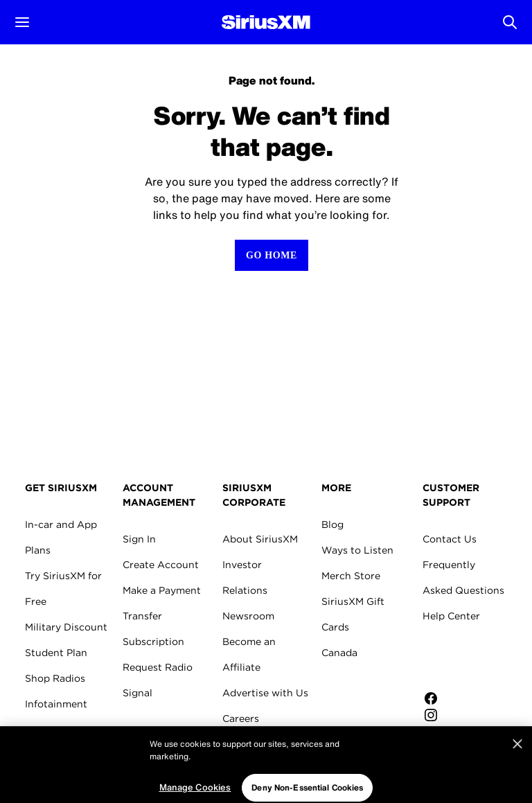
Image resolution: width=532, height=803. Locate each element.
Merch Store (351, 576)
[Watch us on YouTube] (469, 748)
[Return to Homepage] (272, 255)
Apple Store (469, 660)
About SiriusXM (260, 539)
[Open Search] (510, 22)
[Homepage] (266, 22)
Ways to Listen (357, 550)
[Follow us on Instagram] (469, 715)
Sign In (139, 539)
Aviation (45, 755)
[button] (22, 22)
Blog (332, 524)
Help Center (451, 616)
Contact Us (450, 539)
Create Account (161, 565)
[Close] (517, 780)
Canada (339, 653)
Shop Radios (55, 678)
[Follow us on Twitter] (469, 732)
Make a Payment (162, 590)
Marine (41, 730)
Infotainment (56, 704)
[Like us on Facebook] (469, 698)
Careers (241, 718)
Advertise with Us (265, 693)
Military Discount (66, 627)
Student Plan (56, 653)
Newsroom (248, 616)
